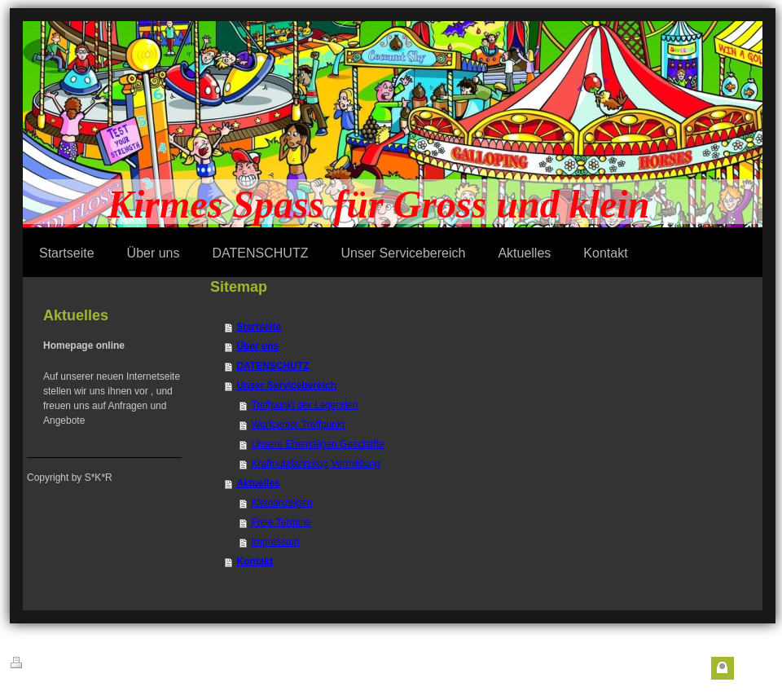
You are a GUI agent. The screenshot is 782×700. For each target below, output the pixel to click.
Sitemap (111, 665)
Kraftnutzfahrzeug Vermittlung (315, 464)
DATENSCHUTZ (272, 366)
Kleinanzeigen (281, 503)
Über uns (257, 346)
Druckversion (48, 664)
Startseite (259, 327)
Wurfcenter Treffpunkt (298, 425)
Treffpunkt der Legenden (304, 405)
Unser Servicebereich (286, 385)
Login (751, 668)
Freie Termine (281, 522)
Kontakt (255, 561)
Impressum (275, 542)
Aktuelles (258, 483)
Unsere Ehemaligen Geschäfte (317, 444)
